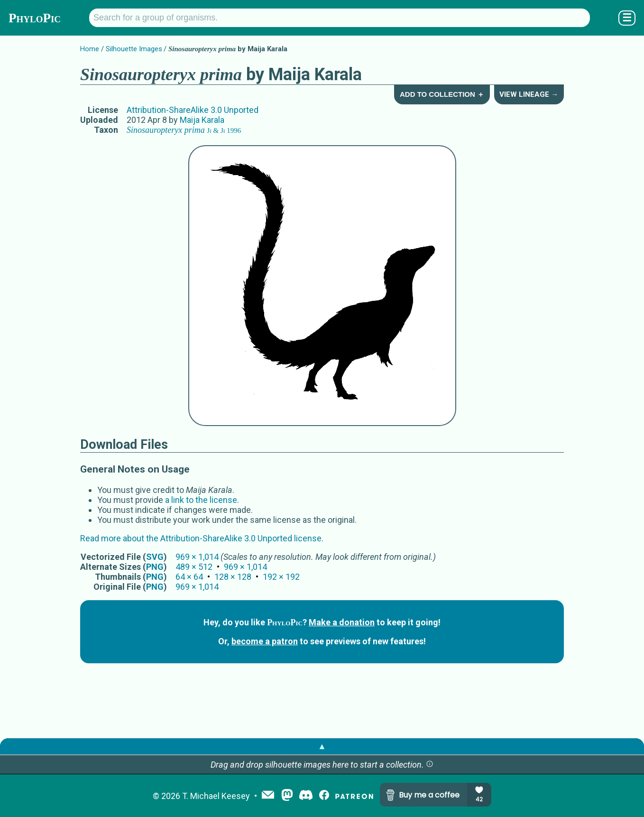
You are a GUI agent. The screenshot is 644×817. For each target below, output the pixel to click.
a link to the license (201, 500)
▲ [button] (322, 746)
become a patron (265, 641)
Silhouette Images (134, 49)
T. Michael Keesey (216, 796)
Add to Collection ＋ (442, 94)
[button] (430, 765)
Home (90, 49)
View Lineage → (529, 94)
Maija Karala (202, 120)
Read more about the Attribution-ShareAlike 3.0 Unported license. (202, 538)
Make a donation (342, 622)
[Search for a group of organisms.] (340, 18)
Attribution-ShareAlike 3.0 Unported (193, 110)
